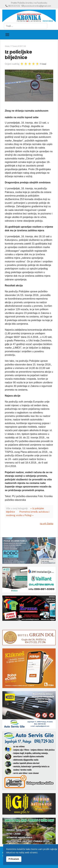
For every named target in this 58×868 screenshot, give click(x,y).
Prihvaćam (14, 859)
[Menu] (7, 35)
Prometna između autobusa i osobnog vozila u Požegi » (28, 513)
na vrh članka (47, 523)
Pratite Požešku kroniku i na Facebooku (29, 3)
